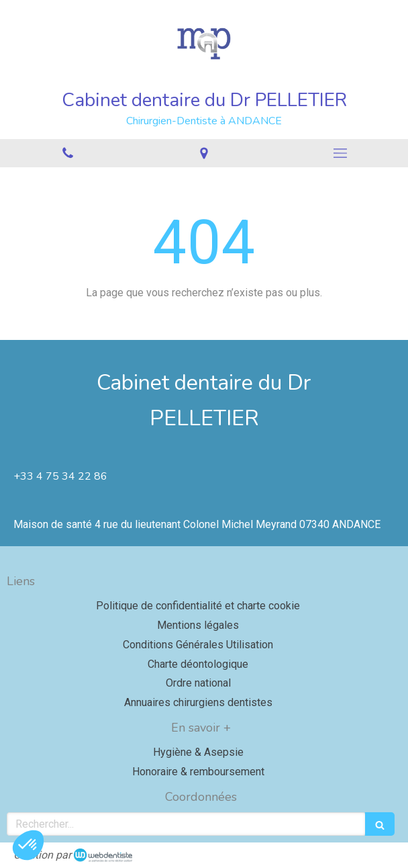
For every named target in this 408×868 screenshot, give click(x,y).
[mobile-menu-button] (340, 153)
